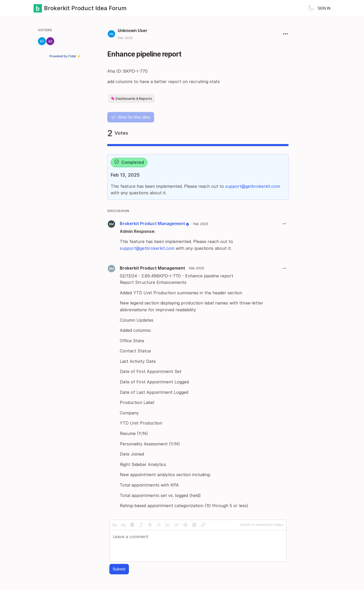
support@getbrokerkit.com (253, 186)
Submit (119, 569)
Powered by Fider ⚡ (65, 56)
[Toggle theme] (311, 8)
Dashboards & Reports (131, 98)
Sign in (324, 8)
